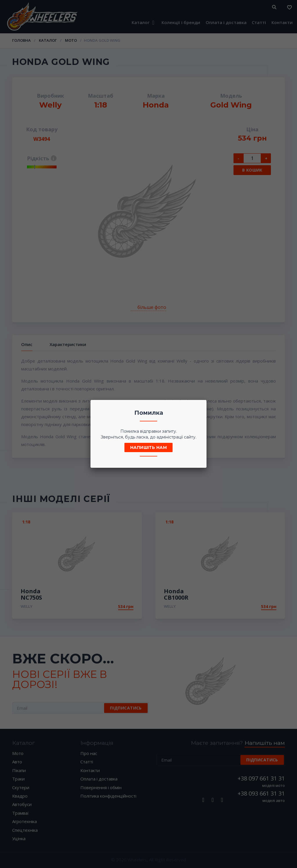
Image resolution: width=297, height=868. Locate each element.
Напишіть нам (148, 447)
